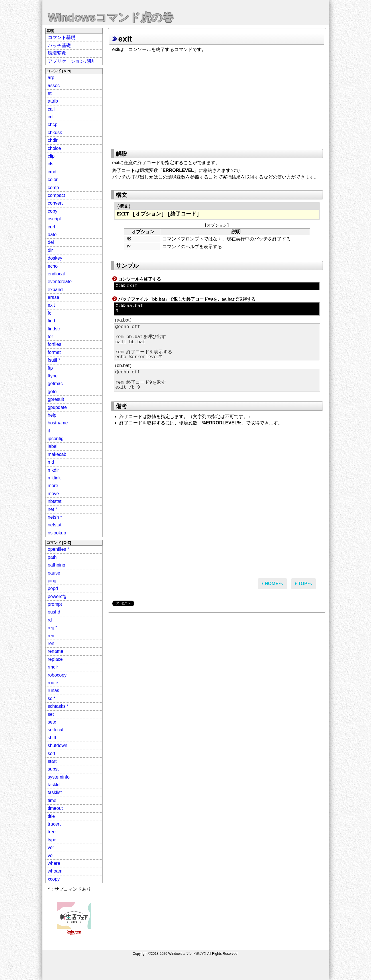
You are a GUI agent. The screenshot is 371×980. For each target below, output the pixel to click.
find (52, 321)
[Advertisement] (217, 99)
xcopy (54, 879)
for (51, 337)
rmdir (53, 667)
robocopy (57, 675)
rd (50, 620)
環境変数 (57, 53)
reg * (53, 628)
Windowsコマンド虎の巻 (111, 17)
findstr (54, 329)
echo (53, 266)
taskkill (55, 785)
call (51, 109)
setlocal (56, 730)
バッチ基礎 (59, 45)
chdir (53, 140)
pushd (54, 612)
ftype (53, 376)
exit (51, 305)
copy (53, 211)
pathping (57, 565)
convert (55, 203)
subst (53, 769)
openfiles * (59, 549)
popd (53, 588)
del (51, 242)
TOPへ (304, 584)
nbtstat (55, 501)
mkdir (53, 470)
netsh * (55, 517)
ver (51, 847)
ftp (50, 368)
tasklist (55, 792)
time (52, 800)
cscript (54, 219)
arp (51, 78)
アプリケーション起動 (71, 61)
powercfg (57, 596)
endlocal (56, 274)
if (49, 431)
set (51, 714)
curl (52, 227)
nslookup (57, 533)
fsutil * (54, 360)
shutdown (58, 745)
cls (51, 164)
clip (51, 156)
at (50, 93)
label (53, 446)
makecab (57, 454)
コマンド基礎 (62, 37)
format (54, 352)
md (51, 462)
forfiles (55, 344)
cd (50, 117)
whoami (56, 871)
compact (56, 195)
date (52, 235)
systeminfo (59, 777)
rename (56, 651)
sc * (52, 698)
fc (50, 313)
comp (53, 188)
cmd (52, 172)
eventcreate (60, 282)
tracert (54, 824)
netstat (55, 525)
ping (52, 581)
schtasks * (58, 706)
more (53, 486)
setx (52, 722)
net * (53, 509)
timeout (55, 808)
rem (52, 636)
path (52, 557)
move (53, 494)
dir (50, 250)
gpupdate (57, 407)
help (52, 415)
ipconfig (56, 439)
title (51, 816)
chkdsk (55, 133)
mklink (54, 478)
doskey (55, 258)
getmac (55, 384)
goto (52, 392)
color (53, 180)
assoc (54, 86)
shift (52, 738)
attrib (53, 101)
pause (54, 573)
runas (54, 690)
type (52, 840)
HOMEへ (272, 584)
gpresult (56, 399)
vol (51, 855)
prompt (55, 604)
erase (54, 297)
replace (55, 659)
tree (52, 832)
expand (55, 290)
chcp (53, 125)
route (53, 683)
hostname (58, 423)
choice (54, 148)
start (52, 761)
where (54, 863)
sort (52, 753)
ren (51, 643)
